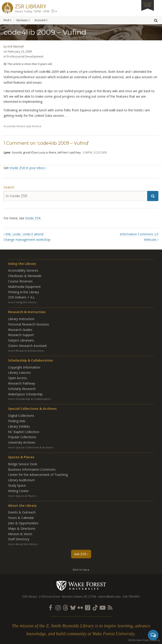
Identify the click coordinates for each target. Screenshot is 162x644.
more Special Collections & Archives (30, 447)
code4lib (10, 126)
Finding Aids (17, 421)
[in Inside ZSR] (75, 196)
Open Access (18, 378)
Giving (148, 4)
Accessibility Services (23, 270)
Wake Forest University (81, 586)
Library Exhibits (19, 426)
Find (6, 20)
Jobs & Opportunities (23, 523)
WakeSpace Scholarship (25, 394)
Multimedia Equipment (24, 287)
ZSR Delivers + (21, 297)
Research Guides (20, 330)
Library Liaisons (19, 372)
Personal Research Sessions (29, 324)
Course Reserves (20, 281)
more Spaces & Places (22, 496)
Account (40, 20)
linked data (25, 126)
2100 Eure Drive (49, 597)
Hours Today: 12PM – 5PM (32, 11)
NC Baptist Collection (24, 432)
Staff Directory (19, 539)
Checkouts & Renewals (25, 276)
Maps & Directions (22, 528)
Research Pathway (22, 383)
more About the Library (23, 544)
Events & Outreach (22, 512)
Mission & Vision (20, 534)
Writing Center (18, 491)
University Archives (22, 442)
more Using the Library (22, 302)
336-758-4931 (131, 597)
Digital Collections (21, 416)
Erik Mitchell (16, 46)
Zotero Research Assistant (27, 346)
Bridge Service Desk (23, 464)
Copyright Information (24, 367)
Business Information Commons (32, 469)
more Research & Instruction (26, 351)
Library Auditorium (21, 480)
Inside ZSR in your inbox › (28, 168)
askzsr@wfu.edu (109, 597)
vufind (37, 126)
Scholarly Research (22, 389)
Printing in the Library (24, 292)
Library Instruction (21, 319)
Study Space (17, 485)
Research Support (21, 335)
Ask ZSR (80, 554)
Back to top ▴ (81, 570)
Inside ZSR (33, 218)
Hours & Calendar (21, 518)
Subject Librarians (21, 340)
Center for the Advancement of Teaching (38, 475)
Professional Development (25, 56)
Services (22, 20)
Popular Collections (22, 437)
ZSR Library (31, 6)
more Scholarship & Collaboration (29, 399)
